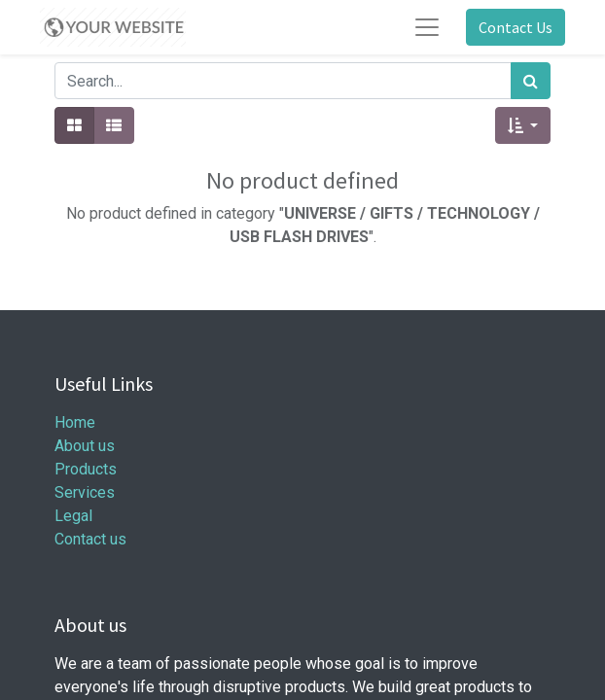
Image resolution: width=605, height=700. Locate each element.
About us (85, 446)
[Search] (531, 81)
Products (86, 469)
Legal (73, 516)
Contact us (90, 539)
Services (85, 492)
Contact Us (516, 27)
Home (75, 422)
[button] (523, 125)
